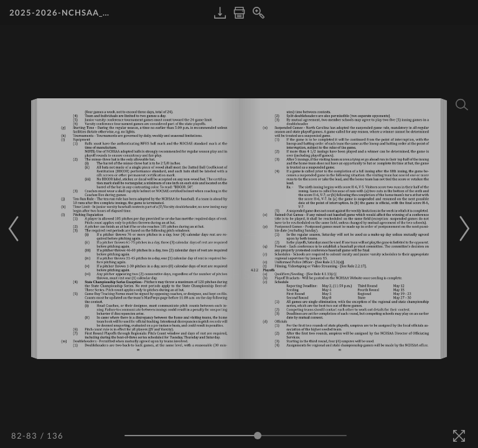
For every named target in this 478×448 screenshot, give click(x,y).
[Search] (462, 105)
